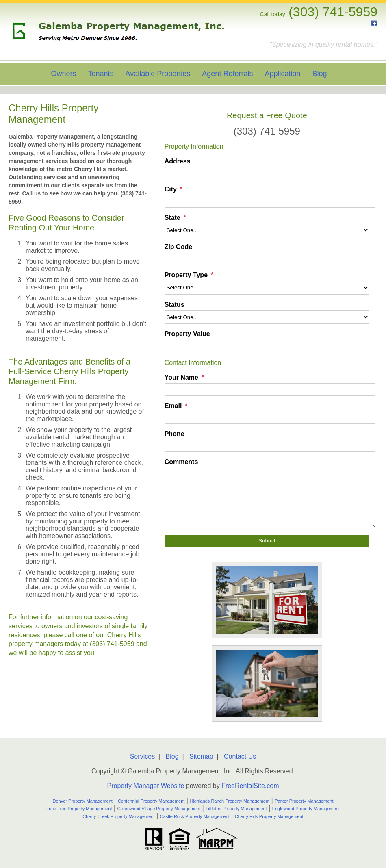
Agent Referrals (227, 74)
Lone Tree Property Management (79, 809)
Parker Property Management (304, 801)
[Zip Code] (270, 259)
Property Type (186, 275)
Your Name (181, 377)
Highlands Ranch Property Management (230, 801)
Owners (63, 74)
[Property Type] (267, 288)
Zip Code (178, 247)
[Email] (270, 418)
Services (142, 756)
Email (173, 406)
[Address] (270, 173)
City (171, 189)
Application (282, 74)
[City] (270, 201)
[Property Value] (270, 346)
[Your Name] (270, 389)
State (172, 218)
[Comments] (270, 498)
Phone (175, 434)
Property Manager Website (145, 786)
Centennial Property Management (151, 801)
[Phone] (270, 446)
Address (178, 161)
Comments (181, 462)
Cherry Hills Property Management (269, 816)
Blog (320, 74)
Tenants (101, 74)
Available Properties (158, 74)
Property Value (187, 334)
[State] (267, 230)
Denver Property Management (83, 801)
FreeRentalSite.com (250, 786)
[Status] (267, 317)
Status (175, 305)
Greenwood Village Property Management (159, 809)
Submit (267, 541)
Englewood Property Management (306, 809)
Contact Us (240, 756)
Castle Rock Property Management (195, 816)
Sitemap (201, 756)
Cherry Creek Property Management (118, 816)
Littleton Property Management (236, 809)
